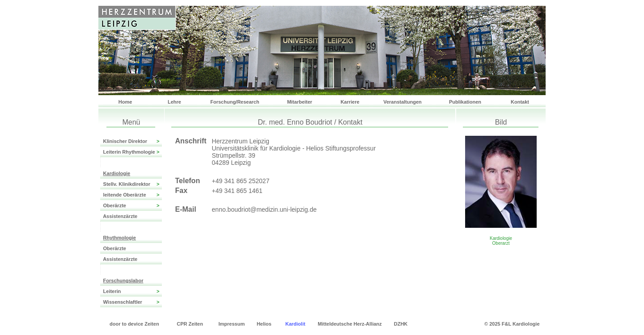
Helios (264, 324)
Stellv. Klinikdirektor (131, 184)
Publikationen (465, 102)
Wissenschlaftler (131, 302)
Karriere (350, 102)
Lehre (174, 102)
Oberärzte (131, 205)
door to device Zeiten (134, 324)
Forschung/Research (235, 102)
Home (125, 102)
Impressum (232, 324)
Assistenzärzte (119, 216)
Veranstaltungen (402, 102)
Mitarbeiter (300, 102)
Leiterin (131, 291)
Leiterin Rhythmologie (131, 152)
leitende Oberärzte (131, 195)
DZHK (401, 324)
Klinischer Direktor (131, 141)
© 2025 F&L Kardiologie (512, 324)
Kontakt (520, 102)
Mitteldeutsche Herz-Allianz (350, 324)
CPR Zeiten (190, 324)
